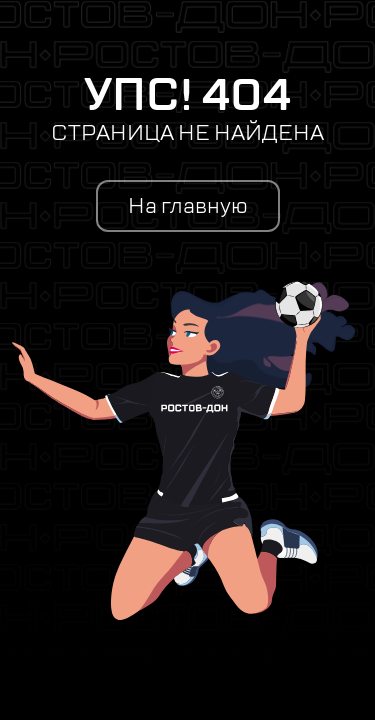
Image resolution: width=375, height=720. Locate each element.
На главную (188, 206)
